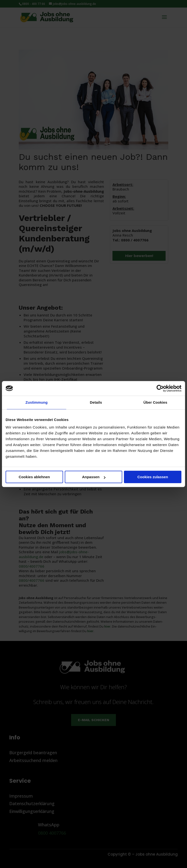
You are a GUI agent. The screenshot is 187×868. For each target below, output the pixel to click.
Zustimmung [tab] (37, 402)
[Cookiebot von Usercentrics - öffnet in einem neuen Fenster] (160, 388)
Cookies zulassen (153, 477)
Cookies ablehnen (34, 477)
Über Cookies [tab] (155, 402)
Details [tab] (96, 402)
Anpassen (94, 477)
